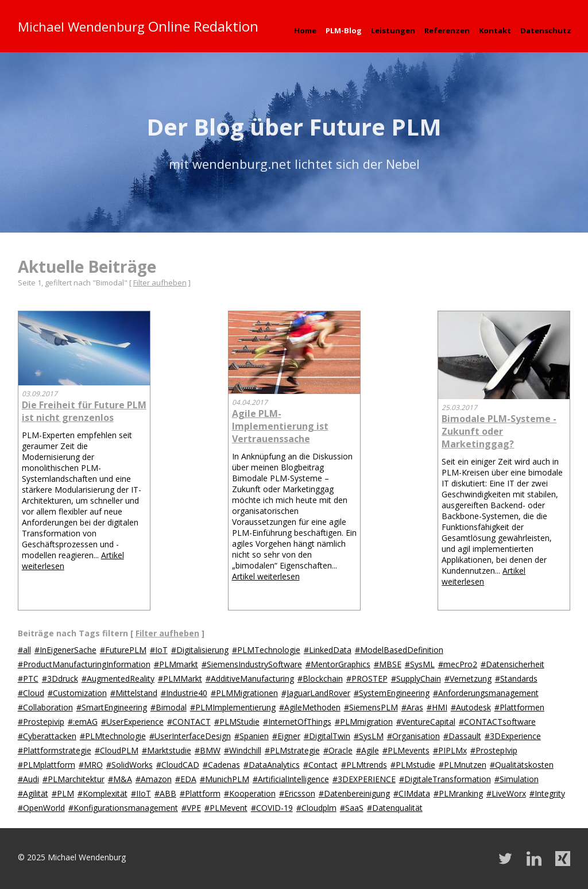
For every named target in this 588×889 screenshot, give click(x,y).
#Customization (77, 693)
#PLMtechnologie (113, 736)
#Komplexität (102, 793)
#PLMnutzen (463, 765)
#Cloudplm (316, 808)
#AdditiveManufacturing (250, 679)
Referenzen (447, 30)
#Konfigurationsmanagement (123, 808)
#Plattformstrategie (55, 750)
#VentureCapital (426, 722)
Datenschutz (546, 30)
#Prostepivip (41, 722)
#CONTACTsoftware (497, 722)
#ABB (165, 793)
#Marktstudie (167, 750)
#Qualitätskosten (522, 765)
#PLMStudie (237, 722)
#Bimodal (169, 707)
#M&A (120, 779)
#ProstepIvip (494, 750)
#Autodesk (471, 707)
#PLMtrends (364, 765)
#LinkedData (328, 650)
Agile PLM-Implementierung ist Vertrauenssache (280, 426)
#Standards (516, 679)
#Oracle (338, 750)
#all (24, 650)
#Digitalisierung (200, 650)
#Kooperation (250, 793)
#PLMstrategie (292, 750)
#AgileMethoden (310, 707)
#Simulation (517, 779)
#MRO (91, 765)
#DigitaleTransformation (445, 779)
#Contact (320, 765)
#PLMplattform (47, 765)
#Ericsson (297, 793)
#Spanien (252, 736)
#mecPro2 (458, 664)
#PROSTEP (367, 679)
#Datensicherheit (512, 664)
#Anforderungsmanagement (486, 693)
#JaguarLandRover (316, 693)
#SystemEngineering (392, 693)
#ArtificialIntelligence (291, 779)
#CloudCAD (178, 765)
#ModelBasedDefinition (399, 650)
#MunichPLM (225, 779)
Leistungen (393, 30)
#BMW (208, 750)
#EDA (186, 779)
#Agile (367, 750)
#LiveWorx (506, 793)
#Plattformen (519, 707)
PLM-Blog (344, 30)
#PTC (28, 679)
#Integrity (547, 793)
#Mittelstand (134, 693)
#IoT (159, 650)
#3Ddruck (60, 679)
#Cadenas (221, 765)
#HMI (437, 707)
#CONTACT (189, 722)
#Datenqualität (395, 808)
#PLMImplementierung (233, 707)
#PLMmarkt (176, 664)
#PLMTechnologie (266, 650)
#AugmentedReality (118, 679)
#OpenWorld (41, 808)
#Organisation (413, 736)
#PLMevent (226, 808)
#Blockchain (320, 679)
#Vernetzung (468, 679)
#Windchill (243, 750)
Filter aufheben (160, 283)
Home (305, 30)
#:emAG (83, 722)
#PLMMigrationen (244, 693)
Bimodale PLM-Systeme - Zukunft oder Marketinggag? (499, 431)
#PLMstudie (413, 765)
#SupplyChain (416, 679)
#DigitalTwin (327, 736)
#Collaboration (45, 707)
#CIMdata (412, 793)
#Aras (412, 707)
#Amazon (154, 779)
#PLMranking (458, 793)
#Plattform (200, 793)
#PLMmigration (364, 722)
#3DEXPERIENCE (364, 779)
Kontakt (495, 30)
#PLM (63, 793)
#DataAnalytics (272, 765)
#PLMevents (406, 750)
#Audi (28, 779)
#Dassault (462, 736)
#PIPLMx (450, 750)
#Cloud (31, 693)
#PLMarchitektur (73, 779)
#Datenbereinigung (354, 793)
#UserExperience (132, 722)
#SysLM (369, 736)
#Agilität (33, 793)
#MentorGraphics (338, 664)
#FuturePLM (123, 650)
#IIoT (141, 793)
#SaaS (352, 808)
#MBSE (388, 664)
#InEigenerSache (65, 650)
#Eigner (286, 736)
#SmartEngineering (112, 707)
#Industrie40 (184, 693)
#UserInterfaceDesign (190, 736)
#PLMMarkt (180, 679)
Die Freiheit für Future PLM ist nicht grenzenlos (84, 411)
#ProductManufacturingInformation (84, 664)
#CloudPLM (117, 750)
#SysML (420, 664)
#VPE (191, 808)
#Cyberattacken (47, 736)
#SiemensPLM (371, 707)
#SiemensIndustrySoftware (252, 664)
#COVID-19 (272, 808)
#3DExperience (513, 736)
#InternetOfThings (297, 722)
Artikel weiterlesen (266, 576)
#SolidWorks (129, 765)
